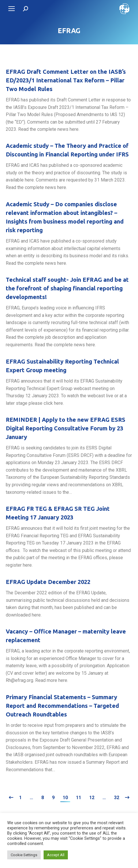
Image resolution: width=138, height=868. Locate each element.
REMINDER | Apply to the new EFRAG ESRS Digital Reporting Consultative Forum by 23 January (66, 428)
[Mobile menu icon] (12, 9)
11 (79, 798)
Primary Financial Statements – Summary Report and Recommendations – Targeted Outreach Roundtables (62, 706)
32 (117, 798)
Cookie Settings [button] (24, 855)
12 (92, 798)
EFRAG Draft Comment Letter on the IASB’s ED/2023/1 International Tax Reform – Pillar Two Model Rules (66, 80)
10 (65, 798)
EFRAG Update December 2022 (48, 582)
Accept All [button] (56, 855)
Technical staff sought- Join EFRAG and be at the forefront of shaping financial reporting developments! (67, 288)
